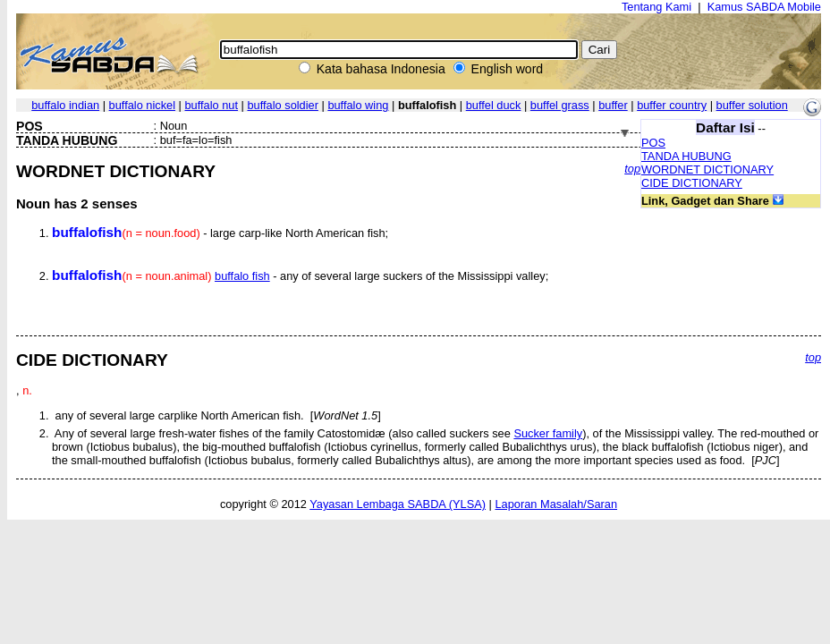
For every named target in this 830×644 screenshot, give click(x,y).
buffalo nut (212, 105)
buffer (613, 105)
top (632, 169)
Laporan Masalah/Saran (556, 504)
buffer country (672, 105)
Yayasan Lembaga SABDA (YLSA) (398, 504)
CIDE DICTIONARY (692, 183)
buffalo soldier (282, 105)
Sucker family (548, 433)
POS (653, 143)
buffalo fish (242, 276)
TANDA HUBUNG (686, 156)
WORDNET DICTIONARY (707, 169)
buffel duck (494, 105)
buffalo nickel (142, 105)
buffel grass (560, 105)
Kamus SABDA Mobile (764, 7)
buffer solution (752, 105)
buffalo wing (358, 105)
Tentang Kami (656, 7)
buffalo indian (65, 105)
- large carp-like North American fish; (220, 233)
